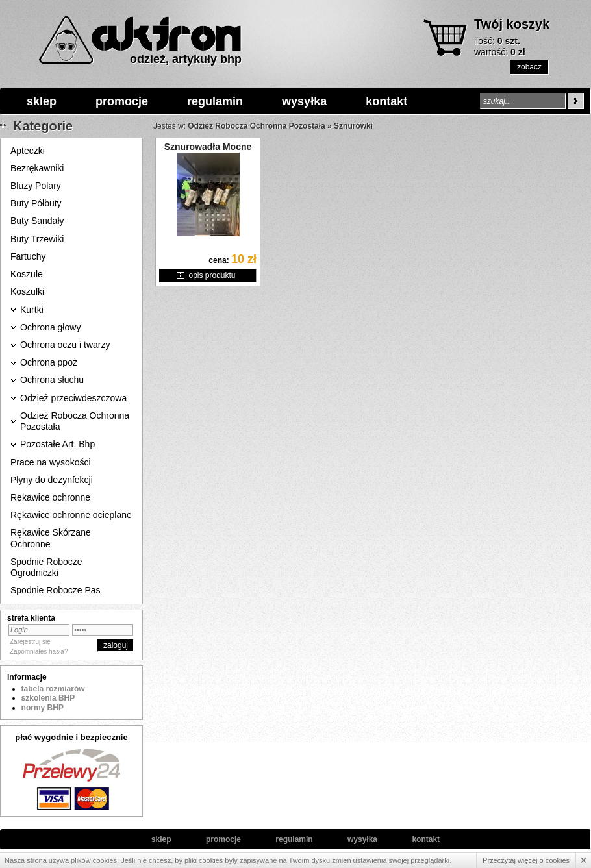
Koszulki (27, 291)
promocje (122, 101)
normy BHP (43, 708)
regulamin (215, 101)
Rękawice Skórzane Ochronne (51, 538)
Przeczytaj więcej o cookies (526, 860)
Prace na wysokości (51, 462)
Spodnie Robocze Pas (56, 590)
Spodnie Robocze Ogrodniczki (46, 567)
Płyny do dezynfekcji (52, 480)
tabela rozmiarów (53, 689)
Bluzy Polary (36, 186)
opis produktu (212, 275)
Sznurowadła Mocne (208, 147)
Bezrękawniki (37, 168)
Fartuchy (28, 256)
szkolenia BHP (48, 698)
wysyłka (304, 101)
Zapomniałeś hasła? (39, 651)
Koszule (27, 274)
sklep (42, 101)
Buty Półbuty (36, 203)
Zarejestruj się (30, 642)
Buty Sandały (37, 221)
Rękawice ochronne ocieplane (71, 515)
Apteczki (28, 151)
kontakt (386, 101)
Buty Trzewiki (37, 239)
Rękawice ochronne (50, 497)
